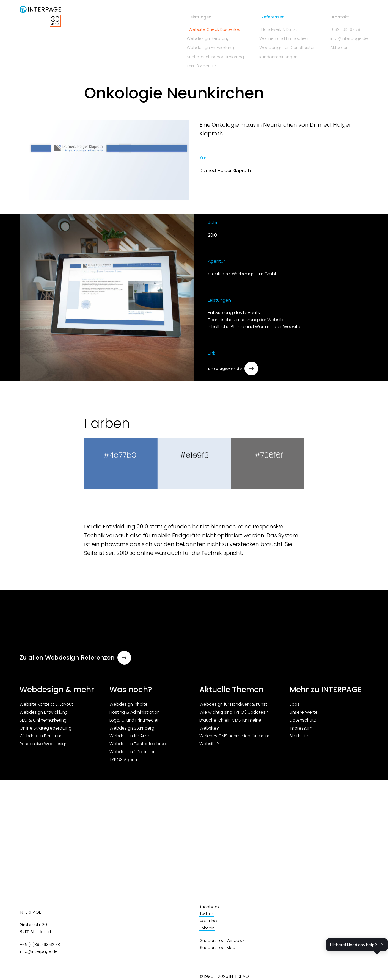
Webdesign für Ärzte (131, 738)
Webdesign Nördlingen (134, 753)
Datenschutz (303, 722)
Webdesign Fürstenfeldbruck (140, 746)
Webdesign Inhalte (130, 706)
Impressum (301, 730)
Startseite (300, 738)
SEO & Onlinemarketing (44, 722)
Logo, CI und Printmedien (136, 722)
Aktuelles (335, 44)
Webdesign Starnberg (133, 730)
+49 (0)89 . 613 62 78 (42, 945)
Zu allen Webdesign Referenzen (76, 657)
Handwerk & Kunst (267, 25)
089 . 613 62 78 (340, 25)
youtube (209, 921)
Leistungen (180, 12)
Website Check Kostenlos (195, 25)
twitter (207, 914)
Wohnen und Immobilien (274, 34)
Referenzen (260, 12)
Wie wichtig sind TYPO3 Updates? (235, 714)
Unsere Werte (304, 714)
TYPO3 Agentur (184, 64)
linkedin (208, 928)
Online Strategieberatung (47, 730)
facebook (210, 907)
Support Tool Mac (219, 948)
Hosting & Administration (136, 714)
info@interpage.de (346, 34)
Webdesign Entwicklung (193, 44)
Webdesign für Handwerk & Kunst (235, 706)
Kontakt (334, 12)
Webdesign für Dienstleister (277, 44)
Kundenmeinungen (269, 54)
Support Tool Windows (224, 940)
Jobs (295, 706)
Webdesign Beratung (191, 34)
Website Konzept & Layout (48, 706)
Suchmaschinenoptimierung (198, 54)
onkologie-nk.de (235, 369)
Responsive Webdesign (45, 746)
